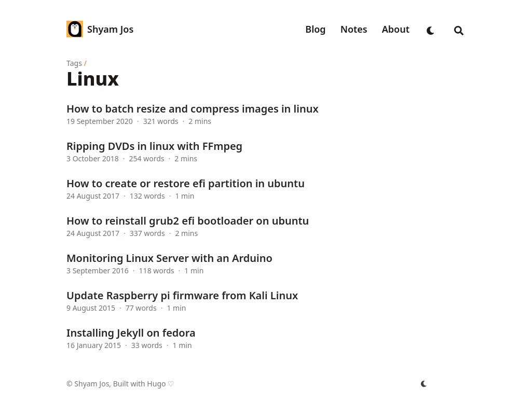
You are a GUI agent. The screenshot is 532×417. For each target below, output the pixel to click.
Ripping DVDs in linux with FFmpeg (154, 146)
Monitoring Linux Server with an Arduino (169, 258)
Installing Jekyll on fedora (131, 333)
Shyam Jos (110, 29)
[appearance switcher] (431, 29)
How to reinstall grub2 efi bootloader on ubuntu (188, 221)
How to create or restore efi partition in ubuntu (186, 183)
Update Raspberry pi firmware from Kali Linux (182, 295)
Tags (74, 63)
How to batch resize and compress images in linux (193, 109)
